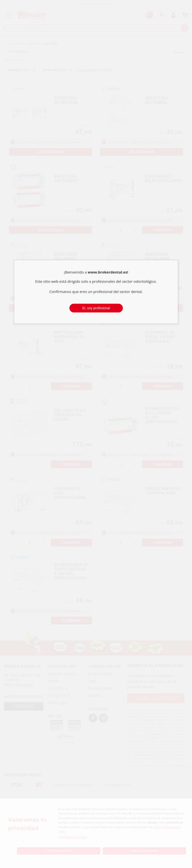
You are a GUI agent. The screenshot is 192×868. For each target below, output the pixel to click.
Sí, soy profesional (96, 308)
